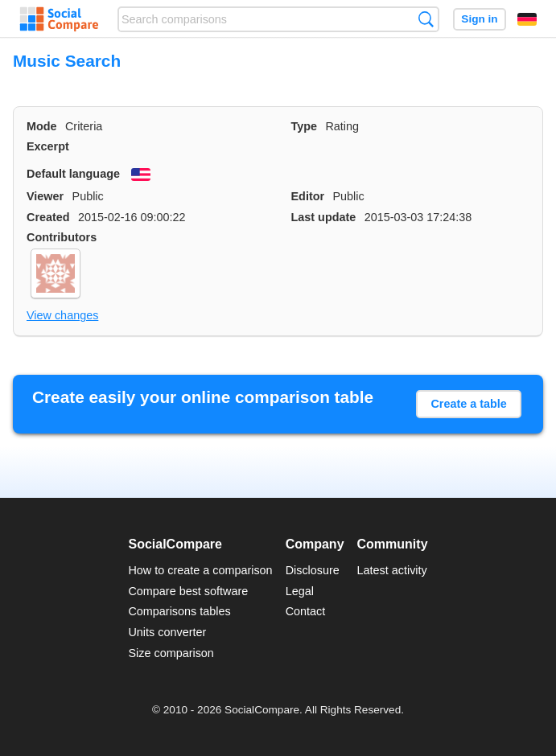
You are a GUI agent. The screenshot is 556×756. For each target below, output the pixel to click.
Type (305, 126)
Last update (324, 217)
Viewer (45, 196)
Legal (300, 591)
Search (426, 19)
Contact (306, 611)
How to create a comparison (200, 570)
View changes (62, 315)
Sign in (479, 19)
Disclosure (313, 570)
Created (48, 217)
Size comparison (171, 653)
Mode (42, 126)
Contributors (62, 237)
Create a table (468, 404)
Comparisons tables (179, 611)
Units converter (167, 632)
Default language (73, 174)
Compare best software (188, 591)
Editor (308, 196)
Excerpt (48, 146)
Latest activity (392, 570)
